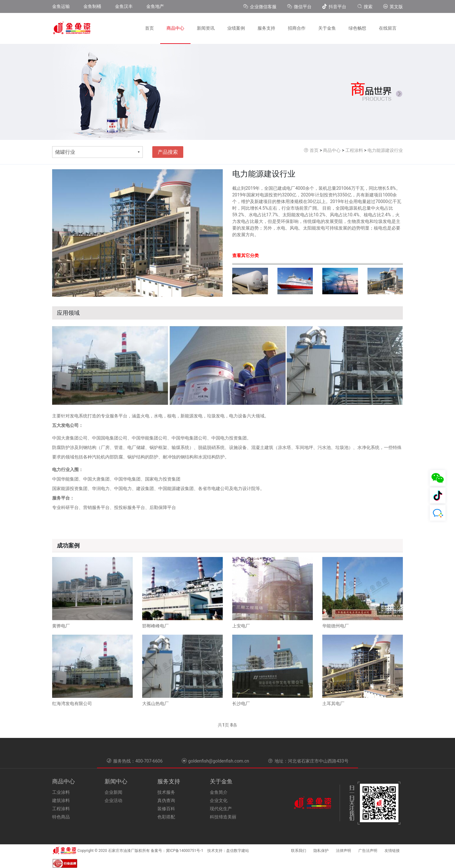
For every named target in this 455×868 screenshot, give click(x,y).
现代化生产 (221, 809)
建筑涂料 (61, 800)
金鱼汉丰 (124, 6)
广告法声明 (368, 851)
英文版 (393, 7)
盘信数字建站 (238, 851)
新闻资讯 (206, 28)
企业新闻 (113, 792)
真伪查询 (166, 800)
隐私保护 (321, 851)
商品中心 (175, 28)
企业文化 (219, 800)
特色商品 (61, 817)
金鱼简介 (219, 792)
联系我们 (299, 851)
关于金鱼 (327, 28)
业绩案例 (236, 28)
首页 (149, 28)
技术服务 (166, 792)
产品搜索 (168, 152)
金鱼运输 (61, 6)
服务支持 (266, 28)
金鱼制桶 (92, 6)
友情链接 (392, 851)
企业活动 (113, 800)
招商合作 (297, 28)
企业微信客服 (260, 7)
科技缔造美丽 (223, 817)
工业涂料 (61, 792)
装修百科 (166, 809)
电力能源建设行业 (385, 150)
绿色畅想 (357, 28)
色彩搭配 (166, 817)
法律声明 (343, 851)
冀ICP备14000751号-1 (185, 851)
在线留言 (388, 28)
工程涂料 (354, 150)
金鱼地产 (155, 6)
